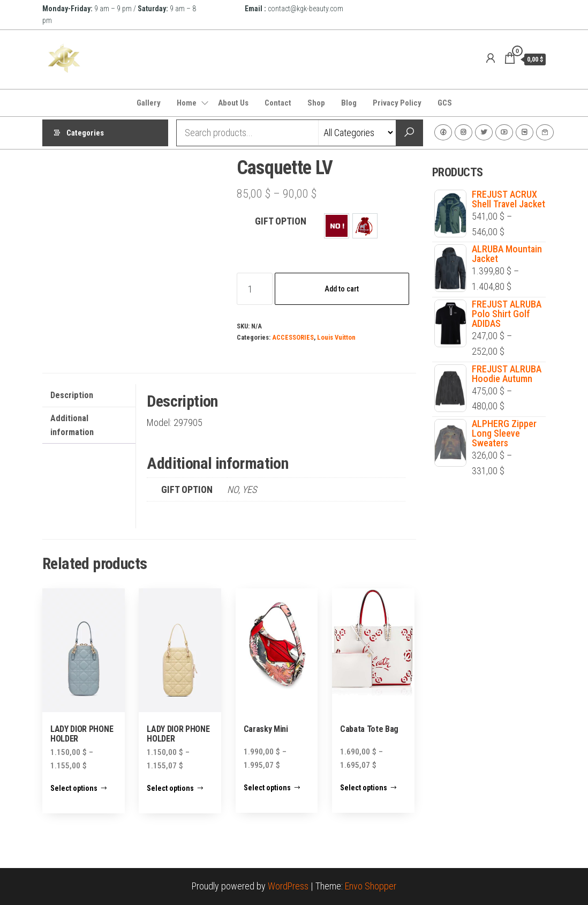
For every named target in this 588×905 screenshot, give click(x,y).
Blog (349, 103)
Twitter (484, 132)
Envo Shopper (371, 886)
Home (187, 103)
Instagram (463, 132)
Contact (278, 103)
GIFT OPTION (281, 221)
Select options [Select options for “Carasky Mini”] (267, 788)
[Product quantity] (255, 289)
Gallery (149, 103)
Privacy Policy (397, 103)
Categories (85, 133)
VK (525, 132)
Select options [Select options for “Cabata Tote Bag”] (364, 788)
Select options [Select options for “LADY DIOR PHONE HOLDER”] (74, 788)
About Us (233, 103)
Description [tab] (72, 395)
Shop (316, 103)
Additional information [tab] (72, 425)
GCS (445, 103)
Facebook (443, 132)
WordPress (288, 886)
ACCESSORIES (293, 337)
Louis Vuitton (336, 337)
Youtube (504, 132)
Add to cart (342, 289)
